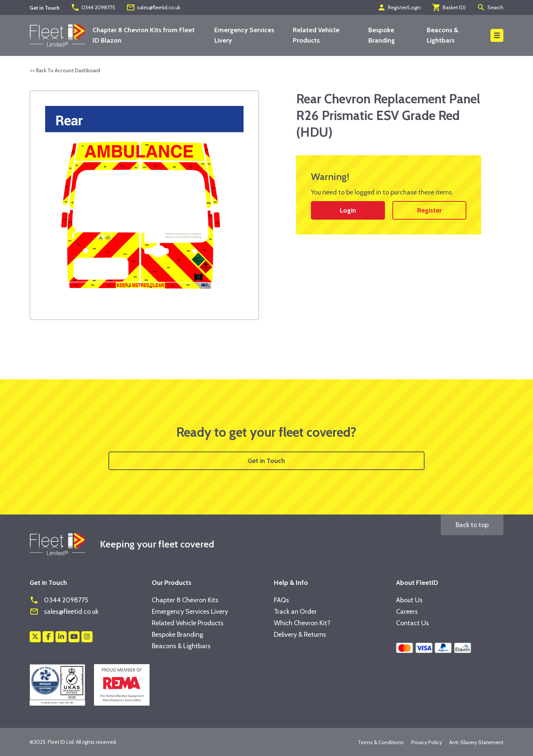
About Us (409, 600)
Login (348, 210)
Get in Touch (266, 461)
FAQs (281, 600)
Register (429, 210)
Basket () (449, 7)
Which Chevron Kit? (302, 623)
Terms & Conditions (381, 742)
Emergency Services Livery (190, 612)
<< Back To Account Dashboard (65, 70)
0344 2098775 (93, 7)
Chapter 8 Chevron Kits (185, 600)
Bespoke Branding (177, 635)
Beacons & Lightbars (181, 646)
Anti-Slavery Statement (476, 742)
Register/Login (399, 7)
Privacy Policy (427, 742)
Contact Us (413, 623)
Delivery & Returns (300, 635)
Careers (407, 612)
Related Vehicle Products (188, 623)
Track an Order (295, 612)
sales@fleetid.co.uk (153, 7)
